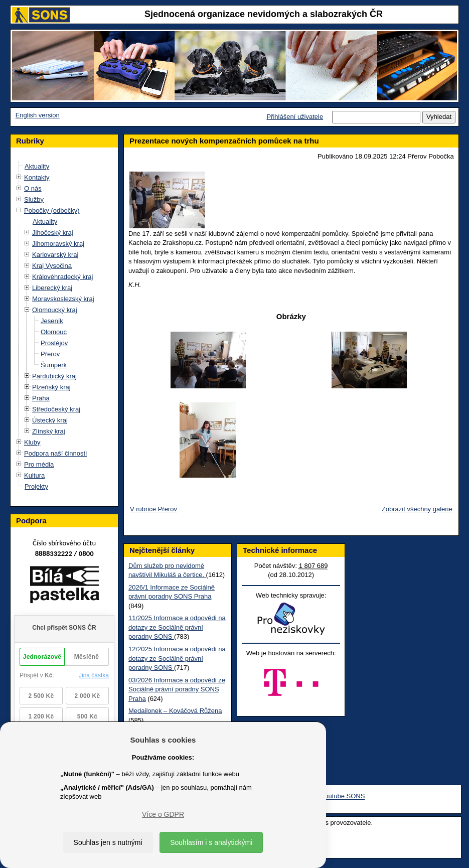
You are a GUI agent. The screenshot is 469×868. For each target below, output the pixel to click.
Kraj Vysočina (52, 266)
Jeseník (52, 321)
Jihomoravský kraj (58, 244)
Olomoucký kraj (55, 310)
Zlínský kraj (49, 431)
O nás (33, 188)
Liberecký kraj (52, 288)
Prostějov (54, 343)
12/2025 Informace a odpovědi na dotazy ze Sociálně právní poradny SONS (177, 658)
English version (38, 115)
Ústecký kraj (50, 420)
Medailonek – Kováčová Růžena (175, 711)
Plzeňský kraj (51, 387)
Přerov (50, 354)
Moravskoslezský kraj (63, 299)
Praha (41, 398)
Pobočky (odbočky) (52, 210)
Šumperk (54, 365)
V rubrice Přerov (153, 509)
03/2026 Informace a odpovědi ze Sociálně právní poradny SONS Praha (177, 689)
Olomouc (54, 332)
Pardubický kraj (54, 376)
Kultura (34, 475)
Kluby (32, 442)
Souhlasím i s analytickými (211, 842)
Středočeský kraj (56, 409)
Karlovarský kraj (55, 255)
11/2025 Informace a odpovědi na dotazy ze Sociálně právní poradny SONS (177, 627)
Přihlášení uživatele (295, 117)
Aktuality (37, 166)
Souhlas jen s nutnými (108, 842)
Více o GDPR (163, 814)
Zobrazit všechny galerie (417, 509)
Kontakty (37, 177)
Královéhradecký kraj (62, 277)
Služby (34, 199)
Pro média (39, 464)
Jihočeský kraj (53, 233)
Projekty (36, 486)
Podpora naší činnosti (55, 453)
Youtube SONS (343, 797)
